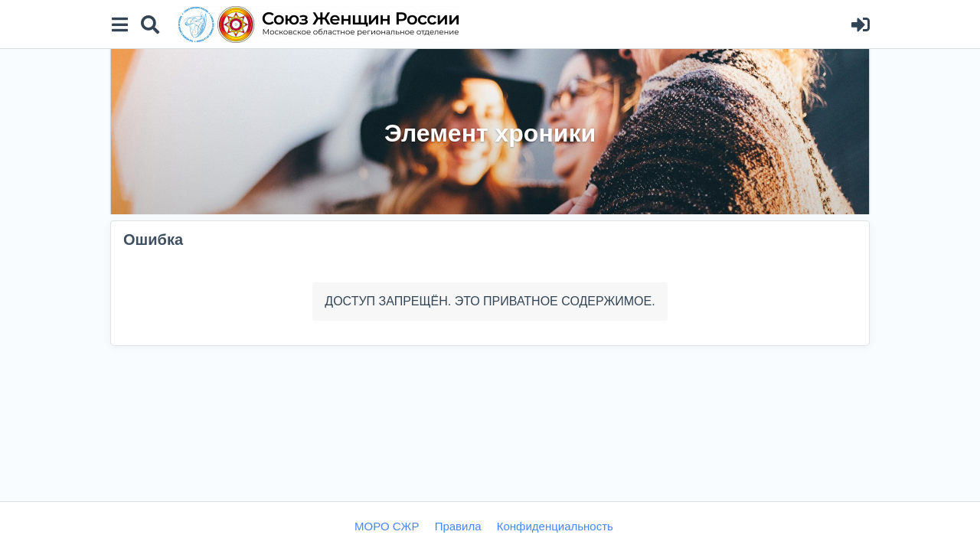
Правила (458, 526)
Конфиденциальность (555, 526)
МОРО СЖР (387, 526)
